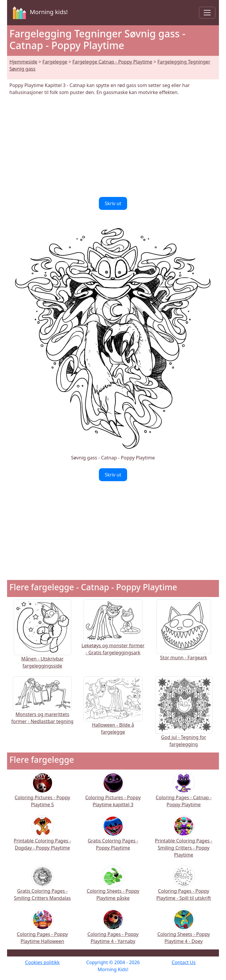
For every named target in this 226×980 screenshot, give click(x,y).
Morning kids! (39, 13)
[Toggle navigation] (207, 13)
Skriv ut (113, 203)
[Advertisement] (113, 146)
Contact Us (183, 962)
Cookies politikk (42, 962)
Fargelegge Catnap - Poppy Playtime (112, 62)
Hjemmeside (23, 62)
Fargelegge (55, 62)
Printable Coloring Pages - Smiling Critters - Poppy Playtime (184, 840)
